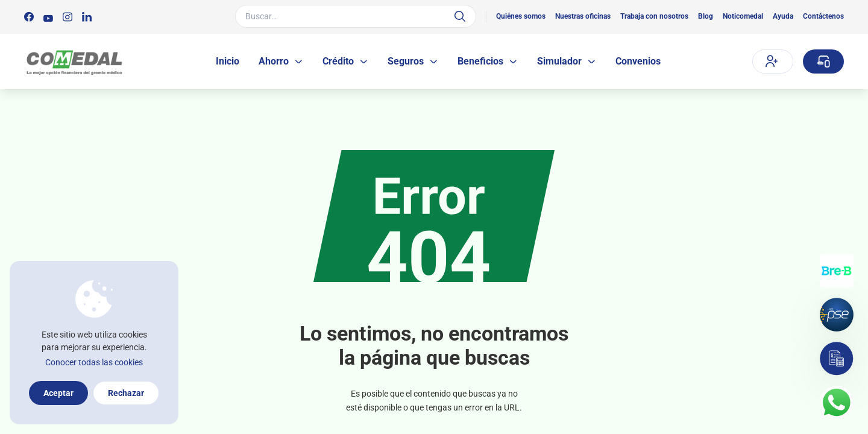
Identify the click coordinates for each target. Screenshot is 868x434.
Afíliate (772, 61)
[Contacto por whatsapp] (837, 403)
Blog (706, 16)
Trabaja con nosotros (654, 16)
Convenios (638, 61)
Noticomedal (743, 16)
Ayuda (783, 16)
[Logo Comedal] (74, 62)
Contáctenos (823, 16)
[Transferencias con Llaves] (837, 271)
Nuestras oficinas (583, 16)
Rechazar (126, 393)
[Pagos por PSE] (837, 315)
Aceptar (58, 393)
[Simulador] (837, 359)
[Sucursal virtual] (823, 61)
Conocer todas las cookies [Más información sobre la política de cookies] (94, 362)
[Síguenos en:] (29, 17)
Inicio (228, 61)
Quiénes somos (521, 16)
